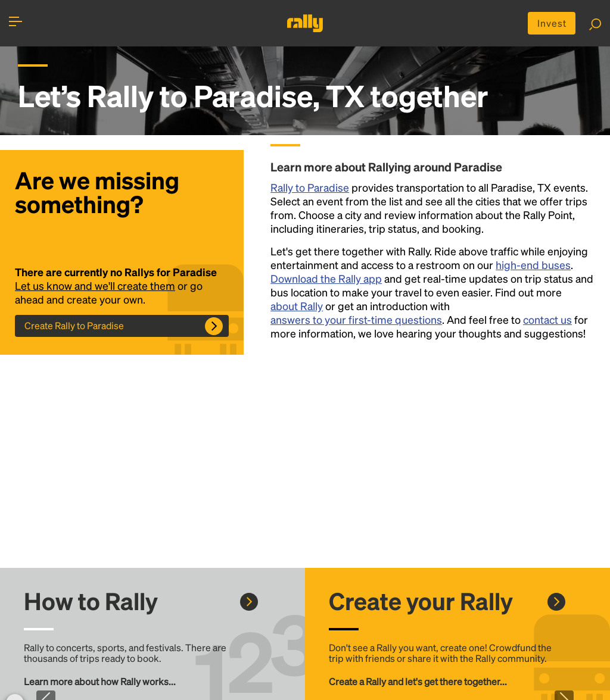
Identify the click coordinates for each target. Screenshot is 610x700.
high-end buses (533, 265)
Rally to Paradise (310, 187)
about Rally (297, 306)
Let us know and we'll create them (95, 285)
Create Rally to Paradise (74, 325)
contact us (547, 319)
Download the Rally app (326, 278)
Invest (552, 23)
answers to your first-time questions (356, 319)
